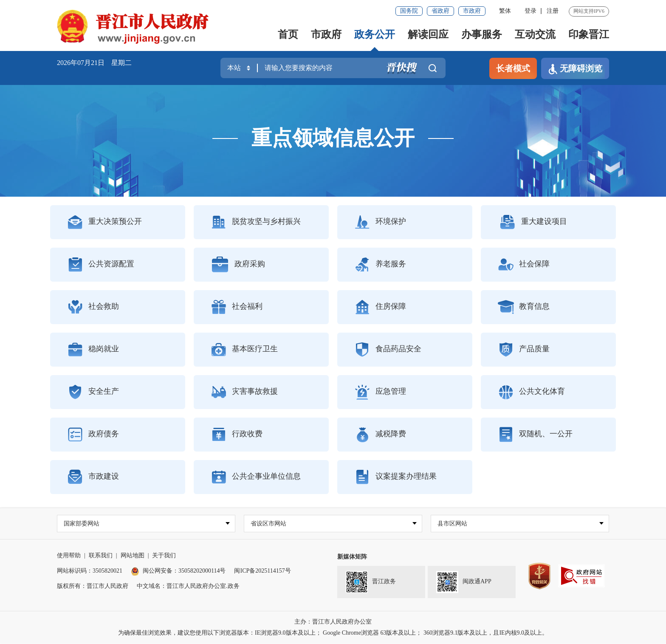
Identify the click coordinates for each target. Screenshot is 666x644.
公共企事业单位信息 (256, 477)
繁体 (505, 11)
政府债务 (93, 435)
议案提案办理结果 (395, 477)
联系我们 (101, 556)
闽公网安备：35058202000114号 (178, 571)
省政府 (440, 11)
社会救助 (93, 307)
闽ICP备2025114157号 (262, 571)
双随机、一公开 (535, 435)
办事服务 (482, 34)
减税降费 (380, 435)
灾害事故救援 (244, 392)
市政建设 (93, 477)
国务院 (409, 11)
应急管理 (380, 392)
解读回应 (428, 34)
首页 (288, 34)
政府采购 (238, 265)
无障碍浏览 (575, 69)
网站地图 (133, 556)
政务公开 (375, 34)
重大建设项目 (532, 222)
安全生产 (93, 392)
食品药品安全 (388, 350)
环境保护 (380, 222)
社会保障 (524, 265)
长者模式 (513, 68)
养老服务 (380, 265)
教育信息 (524, 307)
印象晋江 (589, 34)
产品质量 (524, 350)
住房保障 (380, 307)
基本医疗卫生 (244, 350)
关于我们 (164, 556)
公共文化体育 (531, 392)
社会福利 (237, 307)
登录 (531, 11)
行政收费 (237, 435)
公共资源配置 (101, 265)
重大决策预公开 (104, 222)
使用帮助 (69, 556)
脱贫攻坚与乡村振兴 (256, 222)
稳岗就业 (93, 350)
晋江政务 (371, 582)
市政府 (472, 11)
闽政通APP (464, 582)
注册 (553, 11)
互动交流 (535, 34)
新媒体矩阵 (352, 557)
